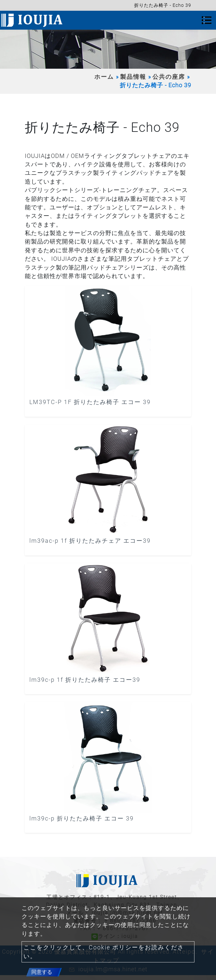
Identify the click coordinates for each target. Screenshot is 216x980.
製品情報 (133, 77)
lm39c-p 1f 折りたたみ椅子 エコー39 (85, 680)
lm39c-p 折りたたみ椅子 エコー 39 (82, 819)
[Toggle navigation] (207, 20)
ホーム (104, 77)
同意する (42, 972)
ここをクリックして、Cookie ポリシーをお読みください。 (104, 952)
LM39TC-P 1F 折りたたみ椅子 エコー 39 (90, 402)
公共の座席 (169, 77)
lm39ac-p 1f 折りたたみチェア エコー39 (90, 541)
